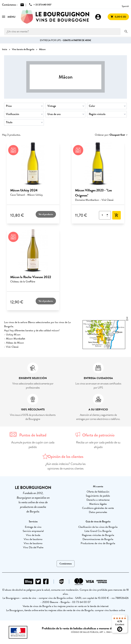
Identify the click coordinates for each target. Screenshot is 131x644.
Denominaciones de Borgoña (98, 539)
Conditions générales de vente (98, 508)
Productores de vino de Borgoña (98, 543)
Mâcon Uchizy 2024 (24, 190)
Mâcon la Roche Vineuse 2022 (31, 277)
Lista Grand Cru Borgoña (98, 531)
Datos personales (98, 512)
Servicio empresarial (33, 531)
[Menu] (126, 617)
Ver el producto (46, 214)
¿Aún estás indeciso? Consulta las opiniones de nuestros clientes (66, 466)
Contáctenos (66, 564)
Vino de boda (33, 535)
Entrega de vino (33, 527)
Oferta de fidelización (98, 492)
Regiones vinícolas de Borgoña (98, 535)
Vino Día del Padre (33, 547)
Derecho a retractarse (98, 500)
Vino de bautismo (33, 539)
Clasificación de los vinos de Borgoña (98, 527)
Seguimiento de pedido (98, 496)
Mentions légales (98, 504)
